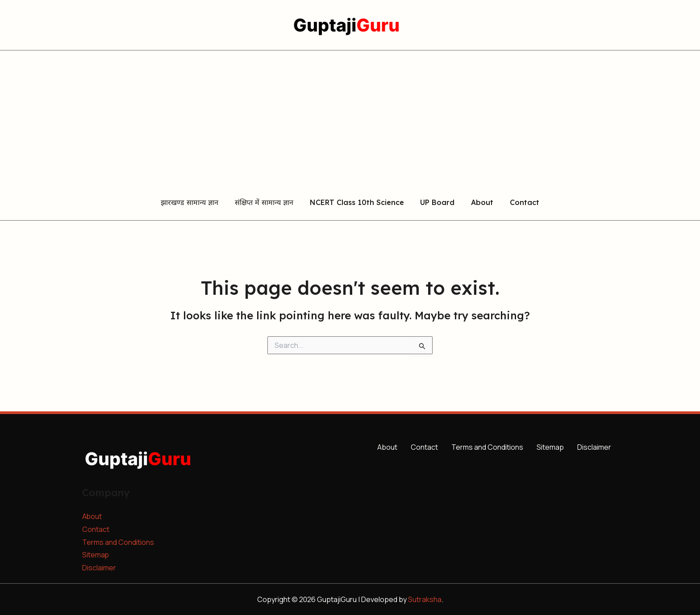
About (479, 203)
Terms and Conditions (118, 542)
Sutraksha (425, 599)
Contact (519, 203)
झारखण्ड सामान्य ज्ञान (195, 203)
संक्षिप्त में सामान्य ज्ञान (267, 203)
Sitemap (96, 555)
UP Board (436, 203)
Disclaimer (99, 568)
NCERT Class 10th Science (358, 203)
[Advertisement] (350, 117)
